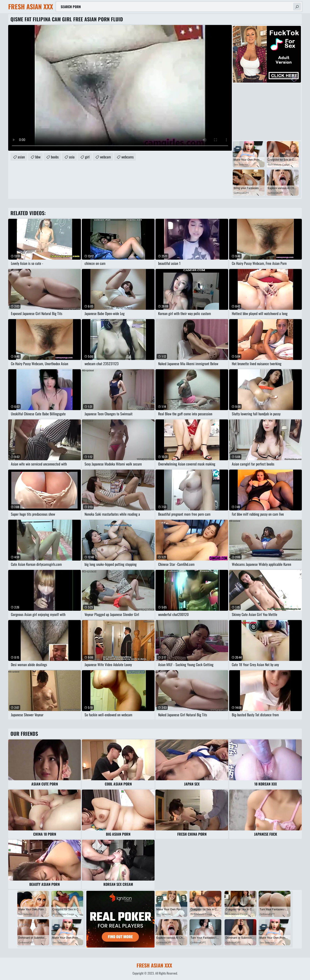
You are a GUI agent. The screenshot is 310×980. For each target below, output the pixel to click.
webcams (127, 157)
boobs (55, 157)
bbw (38, 157)
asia (72, 157)
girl (87, 157)
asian (21, 157)
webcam (105, 157)
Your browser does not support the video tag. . (120, 88)
